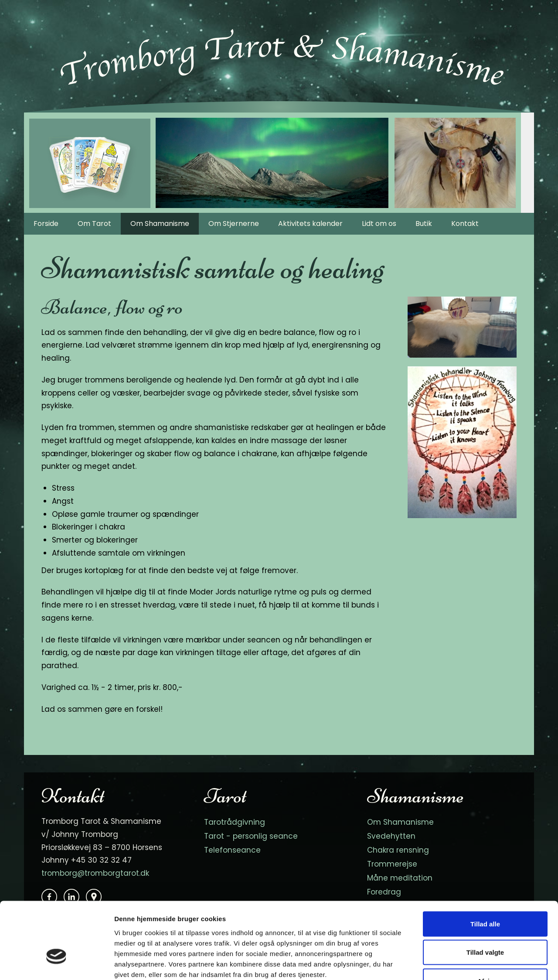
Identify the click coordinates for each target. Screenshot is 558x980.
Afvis (485, 923)
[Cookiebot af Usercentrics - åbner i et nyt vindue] (56, 963)
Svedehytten (391, 836)
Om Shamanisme (160, 224)
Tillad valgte (485, 894)
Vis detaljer (453, 963)
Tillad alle (485, 866)
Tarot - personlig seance (251, 836)
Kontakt (465, 224)
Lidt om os (379, 224)
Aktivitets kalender (310, 224)
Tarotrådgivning (235, 822)
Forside (46, 224)
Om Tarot (94, 224)
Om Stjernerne (234, 224)
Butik (424, 224)
